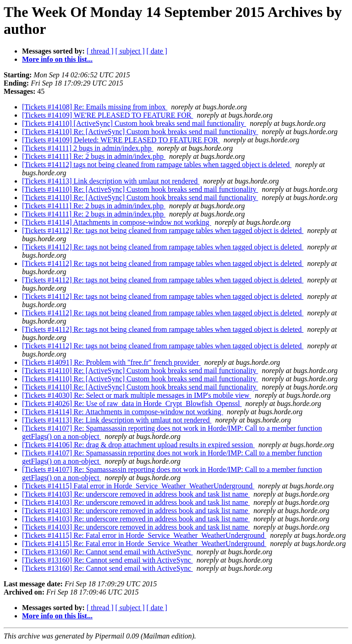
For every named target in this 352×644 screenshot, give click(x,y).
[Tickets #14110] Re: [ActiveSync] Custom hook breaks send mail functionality (140, 132)
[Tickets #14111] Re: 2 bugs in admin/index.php (94, 156)
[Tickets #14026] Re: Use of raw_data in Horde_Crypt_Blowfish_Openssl (132, 403)
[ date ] (157, 51)
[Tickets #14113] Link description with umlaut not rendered (111, 181)
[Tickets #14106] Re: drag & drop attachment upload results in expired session (138, 445)
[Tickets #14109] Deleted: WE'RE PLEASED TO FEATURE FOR (121, 140)
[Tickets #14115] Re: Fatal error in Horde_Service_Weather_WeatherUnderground (144, 535)
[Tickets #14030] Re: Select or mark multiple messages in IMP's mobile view (137, 395)
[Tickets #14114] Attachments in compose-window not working (117, 222)
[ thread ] (100, 51)
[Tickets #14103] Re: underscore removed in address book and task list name (136, 494)
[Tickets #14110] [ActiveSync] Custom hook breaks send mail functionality (134, 123)
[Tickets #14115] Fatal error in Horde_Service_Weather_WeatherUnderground (138, 486)
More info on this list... (57, 59)
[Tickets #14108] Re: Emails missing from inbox (95, 107)
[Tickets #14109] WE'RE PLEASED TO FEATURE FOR (107, 115)
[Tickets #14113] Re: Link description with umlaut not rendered (117, 420)
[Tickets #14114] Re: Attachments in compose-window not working (123, 412)
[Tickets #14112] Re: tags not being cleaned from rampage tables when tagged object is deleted (163, 230)
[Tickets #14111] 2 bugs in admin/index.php (88, 148)
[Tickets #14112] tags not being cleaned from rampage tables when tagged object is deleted (157, 165)
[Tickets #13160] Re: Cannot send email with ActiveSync (107, 552)
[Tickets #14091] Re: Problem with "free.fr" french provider (111, 362)
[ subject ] (130, 51)
